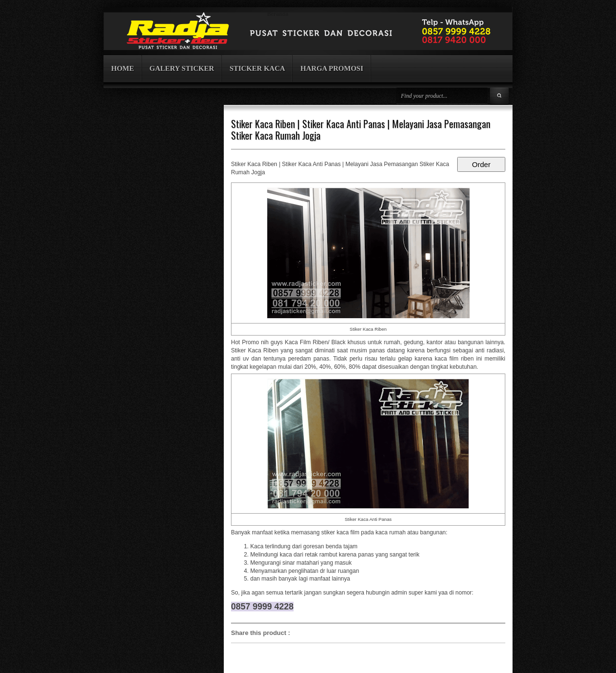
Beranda (278, 14)
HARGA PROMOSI (332, 68)
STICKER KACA (257, 68)
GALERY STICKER (182, 68)
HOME (123, 68)
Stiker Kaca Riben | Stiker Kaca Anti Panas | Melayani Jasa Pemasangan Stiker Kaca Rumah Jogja (361, 129)
